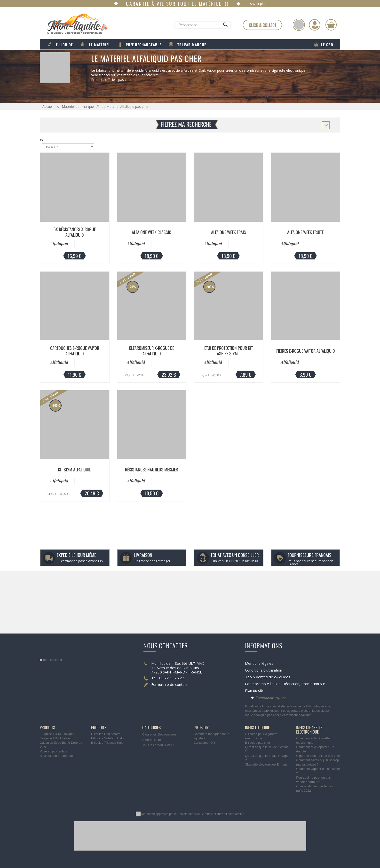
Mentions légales (259, 663)
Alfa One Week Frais (229, 232)
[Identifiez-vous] (315, 25)
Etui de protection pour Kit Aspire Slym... (229, 351)
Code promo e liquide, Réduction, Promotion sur (285, 684)
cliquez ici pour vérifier (229, 814)
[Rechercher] (225, 26)
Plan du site (255, 690)
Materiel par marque (78, 106)
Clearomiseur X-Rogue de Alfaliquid (151, 351)
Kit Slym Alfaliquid (75, 469)
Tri (42, 140)
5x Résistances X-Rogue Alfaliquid (75, 232)
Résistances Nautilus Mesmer (151, 469)
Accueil (48, 106)
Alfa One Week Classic (151, 232)
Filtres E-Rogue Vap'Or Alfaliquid (305, 351)
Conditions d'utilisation (264, 670)
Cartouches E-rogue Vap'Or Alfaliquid (75, 351)
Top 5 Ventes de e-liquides (268, 677)
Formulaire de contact (169, 684)
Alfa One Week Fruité (305, 232)
